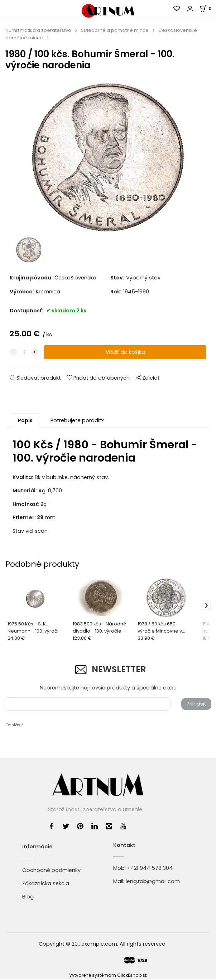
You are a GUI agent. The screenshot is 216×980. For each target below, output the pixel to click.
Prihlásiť (196, 704)
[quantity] (24, 353)
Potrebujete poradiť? (77, 421)
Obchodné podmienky (51, 871)
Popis (25, 421)
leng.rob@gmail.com (153, 882)
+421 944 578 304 (150, 869)
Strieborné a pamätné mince (115, 30)
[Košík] (208, 8)
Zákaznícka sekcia (46, 884)
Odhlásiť (14, 726)
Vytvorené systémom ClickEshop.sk (108, 976)
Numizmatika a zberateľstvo (38, 30)
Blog (28, 898)
